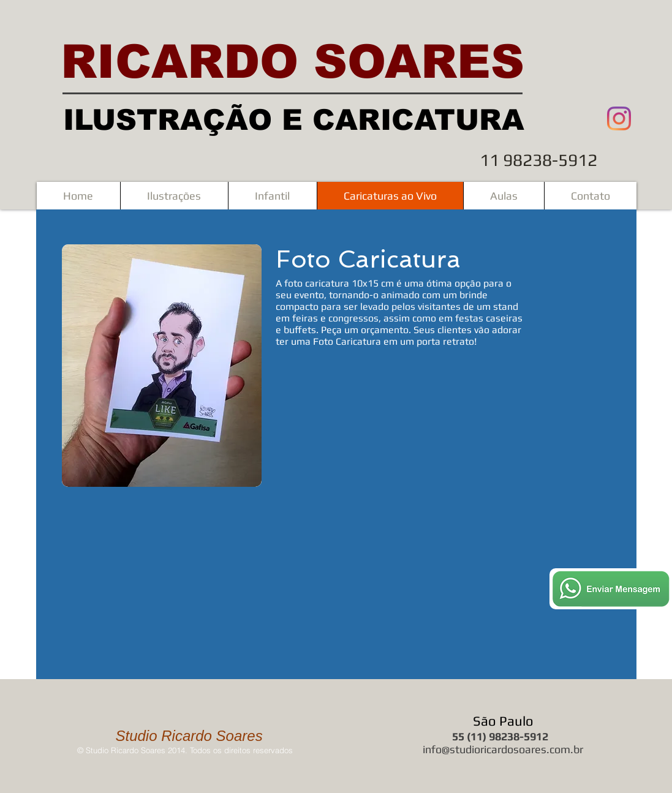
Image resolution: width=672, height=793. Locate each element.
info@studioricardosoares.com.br (503, 749)
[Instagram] (619, 118)
